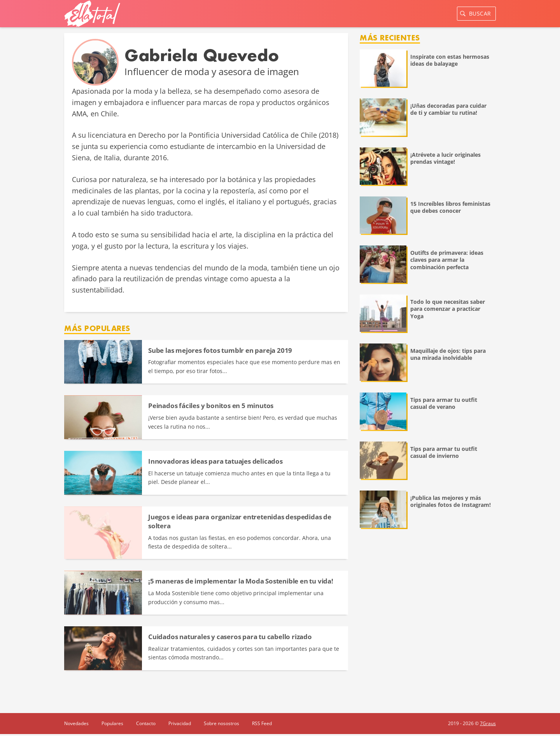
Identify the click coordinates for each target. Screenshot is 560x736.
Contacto (146, 723)
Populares (112, 723)
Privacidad (180, 723)
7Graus (488, 723)
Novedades (76, 723)
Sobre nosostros (221, 723)
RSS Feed (262, 723)
